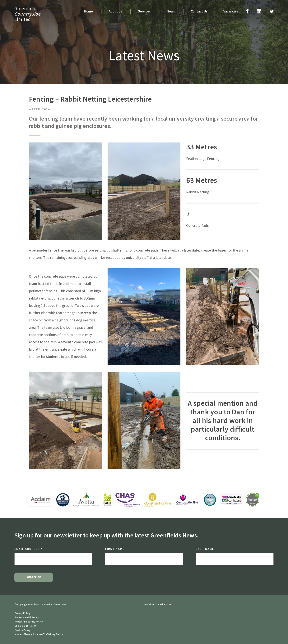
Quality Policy (22, 630)
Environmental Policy (27, 617)
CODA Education (162, 605)
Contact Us (199, 11)
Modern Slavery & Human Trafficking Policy (39, 634)
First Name (115, 549)
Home (88, 11)
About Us (115, 11)
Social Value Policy (25, 626)
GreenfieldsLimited (27, 14)
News (171, 11)
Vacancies (231, 11)
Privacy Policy (22, 613)
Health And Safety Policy (29, 622)
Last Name (205, 549)
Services (144, 11)
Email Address (28, 549)
